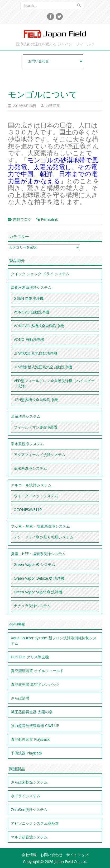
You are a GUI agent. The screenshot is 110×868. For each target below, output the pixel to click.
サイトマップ (77, 855)
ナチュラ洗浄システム (32, 606)
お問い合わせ (51, 855)
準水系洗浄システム (27, 444)
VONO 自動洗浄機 (29, 339)
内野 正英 (53, 106)
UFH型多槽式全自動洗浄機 (36, 400)
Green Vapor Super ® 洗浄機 (38, 592)
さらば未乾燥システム (29, 782)
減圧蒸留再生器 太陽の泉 (32, 712)
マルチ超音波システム (29, 837)
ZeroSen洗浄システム (29, 810)
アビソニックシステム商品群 (35, 823)
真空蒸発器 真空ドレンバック (35, 684)
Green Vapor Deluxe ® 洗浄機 (39, 578)
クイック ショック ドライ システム (40, 274)
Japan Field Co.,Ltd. (55, 34)
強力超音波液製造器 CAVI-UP (35, 726)
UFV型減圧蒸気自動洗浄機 (35, 353)
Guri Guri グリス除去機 (30, 657)
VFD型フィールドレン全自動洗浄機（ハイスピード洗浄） (54, 383)
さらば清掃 (20, 698)
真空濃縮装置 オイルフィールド (37, 671)
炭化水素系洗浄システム (31, 287)
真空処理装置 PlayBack (30, 739)
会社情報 (29, 855)
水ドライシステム (26, 796)
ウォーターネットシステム (36, 496)
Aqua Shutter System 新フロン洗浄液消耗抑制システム (54, 641)
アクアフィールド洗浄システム (40, 455)
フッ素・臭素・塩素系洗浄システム (40, 526)
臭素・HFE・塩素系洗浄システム (38, 554)
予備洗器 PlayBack (27, 753)
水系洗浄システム (26, 416)
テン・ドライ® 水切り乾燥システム (44, 537)
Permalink (49, 219)
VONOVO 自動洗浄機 (31, 312)
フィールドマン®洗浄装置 (36, 427)
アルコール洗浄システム (31, 485)
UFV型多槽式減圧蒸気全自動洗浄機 (43, 367)
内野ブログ (22, 219)
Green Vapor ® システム (34, 564)
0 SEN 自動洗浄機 (29, 298)
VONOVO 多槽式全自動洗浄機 (39, 326)
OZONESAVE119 (28, 510)
